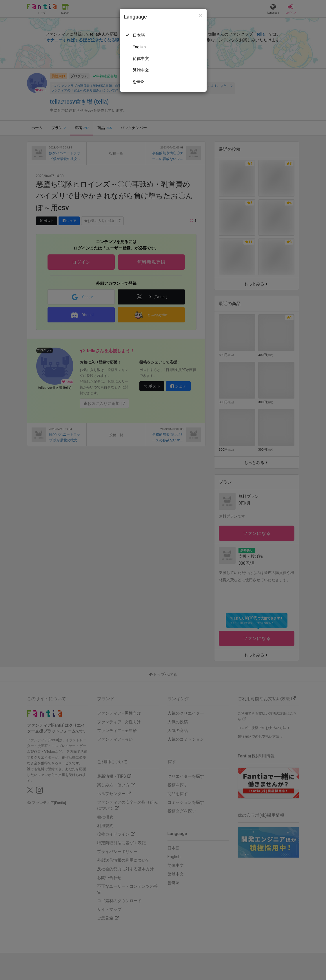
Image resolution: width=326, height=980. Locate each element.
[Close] (200, 15)
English (139, 47)
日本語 (139, 35)
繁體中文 (141, 70)
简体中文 (141, 58)
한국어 (139, 82)
